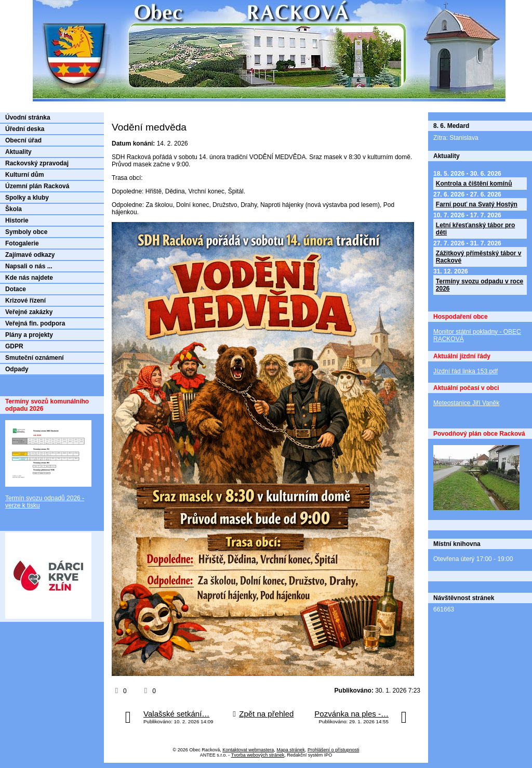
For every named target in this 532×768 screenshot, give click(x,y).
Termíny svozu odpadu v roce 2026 (480, 285)
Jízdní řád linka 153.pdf (465, 371)
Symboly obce (26, 232)
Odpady (17, 369)
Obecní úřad (23, 140)
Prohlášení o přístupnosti (334, 750)
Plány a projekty (29, 335)
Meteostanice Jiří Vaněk (466, 403)
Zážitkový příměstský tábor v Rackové (479, 257)
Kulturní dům (25, 175)
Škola (14, 209)
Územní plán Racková (37, 186)
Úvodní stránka (28, 118)
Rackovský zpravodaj (37, 163)
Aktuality (18, 152)
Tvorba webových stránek (258, 755)
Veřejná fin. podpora (35, 323)
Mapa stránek (291, 750)
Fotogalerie (22, 243)
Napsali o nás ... (29, 266)
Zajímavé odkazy (30, 255)
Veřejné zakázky (29, 312)
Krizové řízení (25, 301)
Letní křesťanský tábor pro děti (475, 229)
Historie (17, 220)
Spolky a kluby (27, 198)
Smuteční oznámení (35, 358)
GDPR (14, 346)
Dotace (16, 289)
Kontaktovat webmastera (248, 750)
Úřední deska (25, 129)
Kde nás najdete (29, 278)
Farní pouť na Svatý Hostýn (477, 204)
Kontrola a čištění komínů (474, 184)
